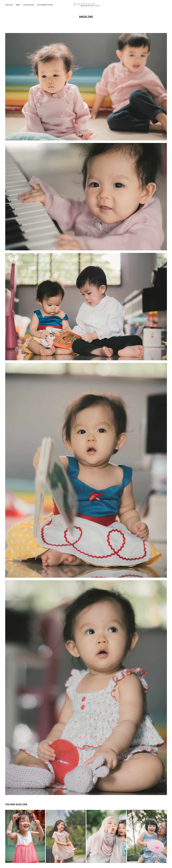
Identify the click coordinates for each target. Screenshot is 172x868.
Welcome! (9, 5)
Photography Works (45, 5)
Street (18, 5)
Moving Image (29, 5)
